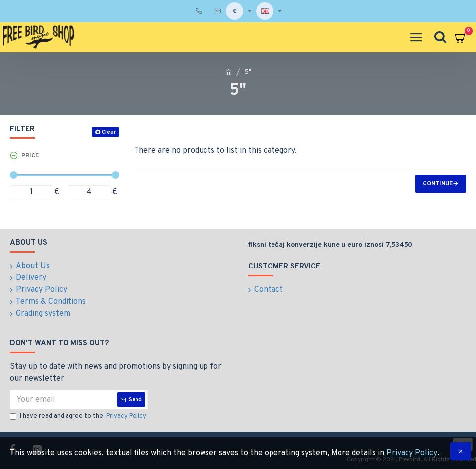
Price (30, 156)
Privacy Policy (412, 453)
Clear (109, 132)
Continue (438, 184)
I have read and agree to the (79, 417)
